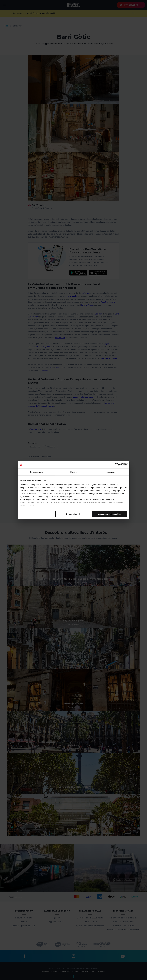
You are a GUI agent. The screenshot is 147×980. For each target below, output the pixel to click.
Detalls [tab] (74, 472)
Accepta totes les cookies (110, 514)
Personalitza (73, 514)
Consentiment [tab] (36, 472)
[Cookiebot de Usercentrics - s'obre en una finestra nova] (117, 465)
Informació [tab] (111, 472)
